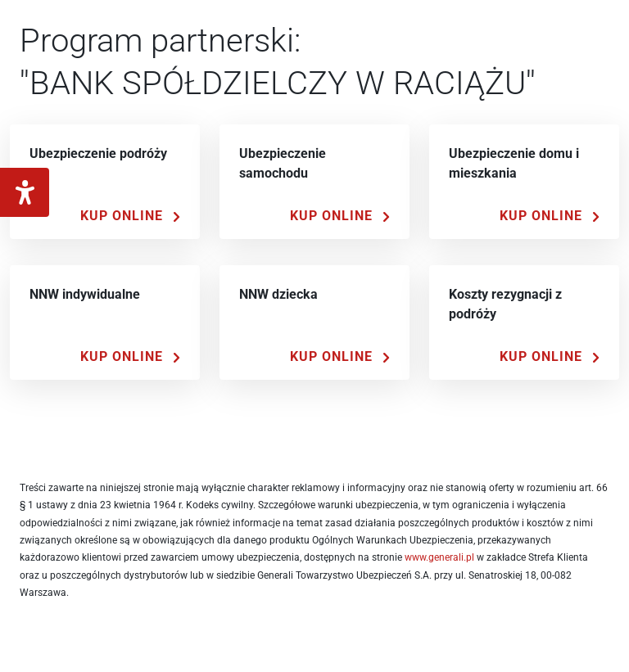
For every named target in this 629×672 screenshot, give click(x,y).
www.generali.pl (439, 557)
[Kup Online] (130, 216)
